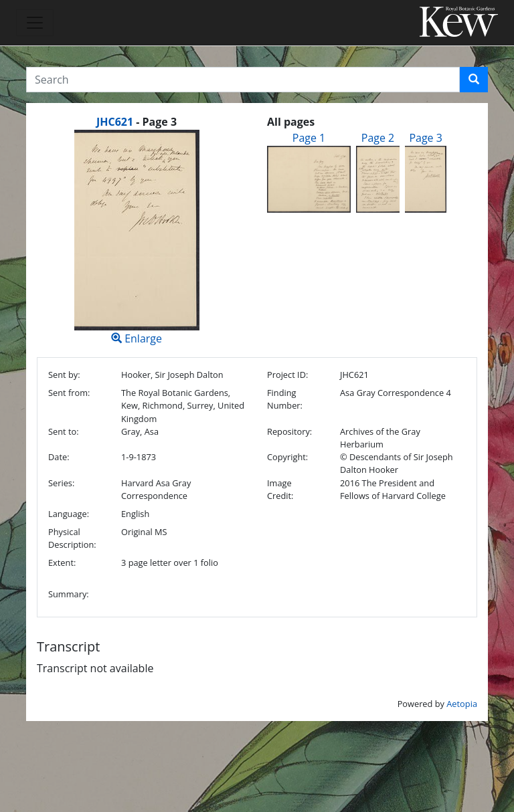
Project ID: (287, 375)
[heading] (137, 122)
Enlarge (137, 238)
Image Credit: (280, 489)
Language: (69, 514)
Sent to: (64, 431)
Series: (61, 483)
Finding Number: (285, 399)
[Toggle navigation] (35, 23)
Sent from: (69, 393)
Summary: (69, 594)
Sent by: (64, 375)
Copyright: (287, 457)
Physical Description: (72, 538)
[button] (474, 80)
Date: (59, 457)
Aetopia (462, 704)
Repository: (289, 431)
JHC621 (115, 122)
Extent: (62, 563)
